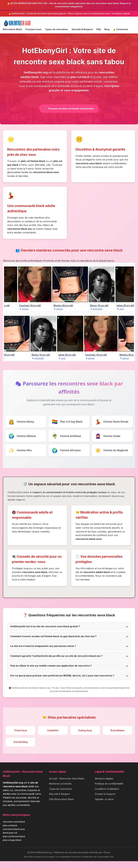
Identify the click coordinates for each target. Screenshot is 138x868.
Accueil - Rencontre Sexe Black (67, 785)
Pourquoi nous (34, 29)
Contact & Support (105, 801)
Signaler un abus (104, 806)
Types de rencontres (57, 29)
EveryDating (21, 749)
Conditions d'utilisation (107, 796)
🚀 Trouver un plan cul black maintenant (69, 109)
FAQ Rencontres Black (61, 806)
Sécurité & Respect (82, 29)
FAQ (99, 29)
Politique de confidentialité (109, 791)
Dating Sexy (85, 737)
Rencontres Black (12, 29)
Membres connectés (60, 791)
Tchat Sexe (20, 737)
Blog (107, 29)
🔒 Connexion (120, 29)
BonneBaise (118, 737)
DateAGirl (53, 737)
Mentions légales (104, 785)
